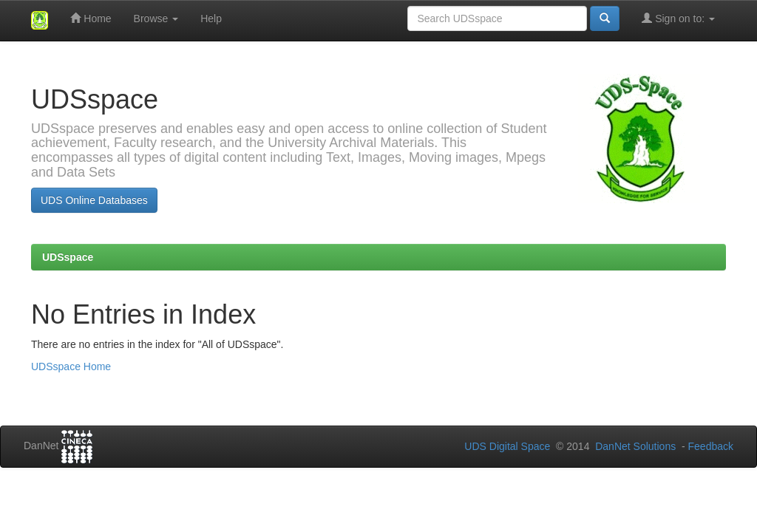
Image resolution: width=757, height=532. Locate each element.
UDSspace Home (71, 366)
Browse (156, 18)
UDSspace (68, 257)
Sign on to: (678, 18)
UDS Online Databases (94, 200)
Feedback (711, 446)
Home (91, 18)
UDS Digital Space (509, 446)
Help (211, 18)
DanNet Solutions (635, 446)
